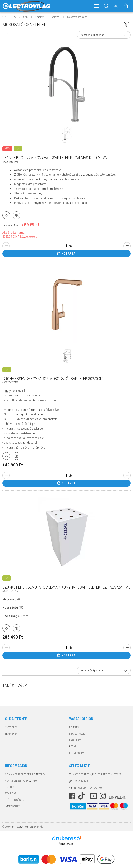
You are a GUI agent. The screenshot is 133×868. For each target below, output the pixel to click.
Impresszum (12, 806)
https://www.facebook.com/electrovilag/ (72, 796)
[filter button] (126, 24)
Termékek (11, 734)
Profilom (75, 740)
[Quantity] (64, 246)
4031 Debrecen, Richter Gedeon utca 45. (98, 774)
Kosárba (69, 253)
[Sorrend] (104, 35)
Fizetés (9, 787)
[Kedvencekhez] (6, 215)
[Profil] (116, 6)
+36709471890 (81, 781)
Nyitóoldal (12, 727)
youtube (94, 796)
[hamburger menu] (97, 6)
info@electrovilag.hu (88, 788)
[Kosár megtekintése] (126, 6)
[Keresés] (106, 6)
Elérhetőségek (14, 800)
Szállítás (10, 794)
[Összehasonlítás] (16, 215)
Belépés (74, 727)
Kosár (73, 747)
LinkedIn (118, 798)
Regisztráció (77, 734)
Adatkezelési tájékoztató (21, 781)
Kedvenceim (77, 753)
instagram (103, 796)
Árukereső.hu (66, 844)
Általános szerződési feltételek (25, 774)
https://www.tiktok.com (83, 796)
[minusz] (6, 246)
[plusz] (127, 246)
